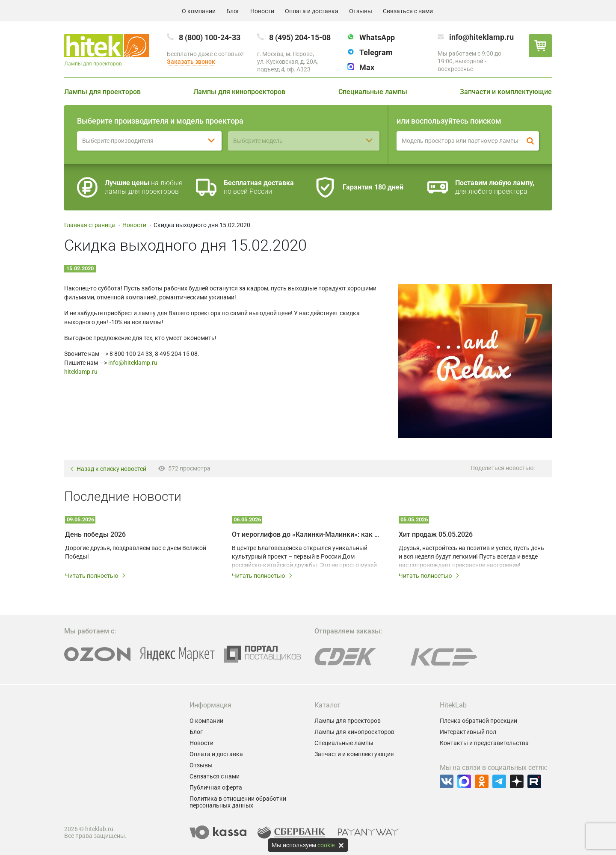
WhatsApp (377, 37)
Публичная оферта (216, 787)
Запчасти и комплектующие (506, 92)
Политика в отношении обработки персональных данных (238, 802)
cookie (326, 845)
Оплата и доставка (312, 11)
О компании (199, 11)
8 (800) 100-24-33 (210, 37)
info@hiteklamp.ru (481, 37)
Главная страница (90, 225)
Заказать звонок (191, 62)
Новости (262, 11)
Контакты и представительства (484, 743)
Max (367, 67)
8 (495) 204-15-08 (300, 37)
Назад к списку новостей (108, 469)
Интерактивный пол (468, 732)
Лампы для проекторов (102, 92)
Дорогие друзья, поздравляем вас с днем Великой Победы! (136, 552)
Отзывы (361, 11)
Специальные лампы (373, 92)
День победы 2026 (95, 534)
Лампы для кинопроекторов (239, 92)
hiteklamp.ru (81, 372)
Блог (233, 11)
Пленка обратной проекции (478, 721)
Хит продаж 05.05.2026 (436, 534)
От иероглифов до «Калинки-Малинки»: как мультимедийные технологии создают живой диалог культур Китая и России (306, 534)
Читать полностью (96, 576)
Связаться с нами (408, 11)
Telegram (376, 52)
